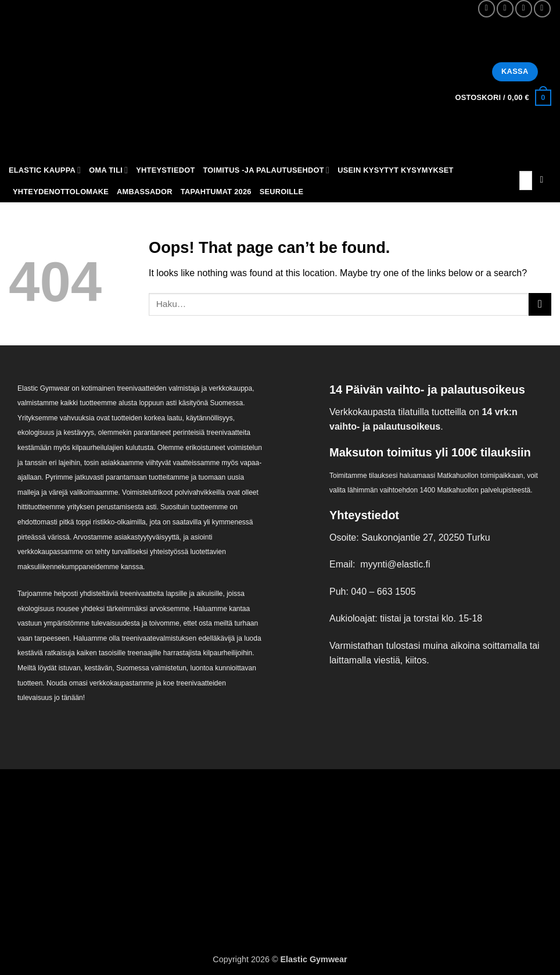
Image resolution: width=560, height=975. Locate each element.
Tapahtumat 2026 (216, 192)
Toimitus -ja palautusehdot (267, 170)
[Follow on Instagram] (505, 8)
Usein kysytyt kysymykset (396, 170)
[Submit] (542, 181)
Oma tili (108, 170)
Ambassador (145, 192)
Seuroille (282, 192)
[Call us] (542, 8)
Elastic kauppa (45, 170)
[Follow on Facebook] (487, 8)
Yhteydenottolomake (61, 192)
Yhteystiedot (165, 170)
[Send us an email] (524, 8)
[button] (503, 98)
